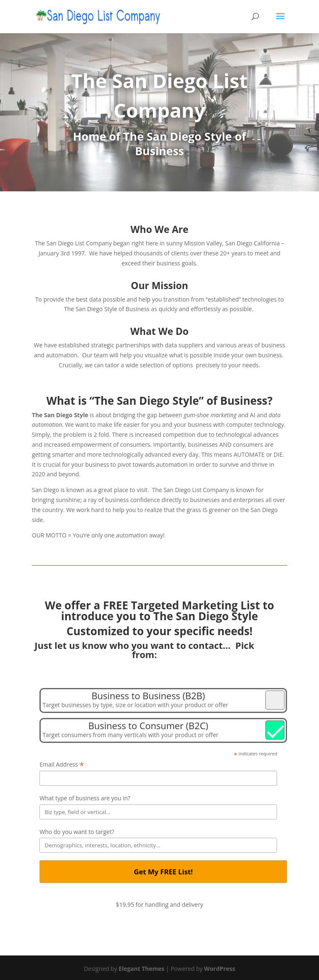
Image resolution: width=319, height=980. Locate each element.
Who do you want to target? (77, 832)
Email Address (62, 765)
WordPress (220, 969)
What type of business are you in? (85, 798)
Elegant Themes (142, 969)
